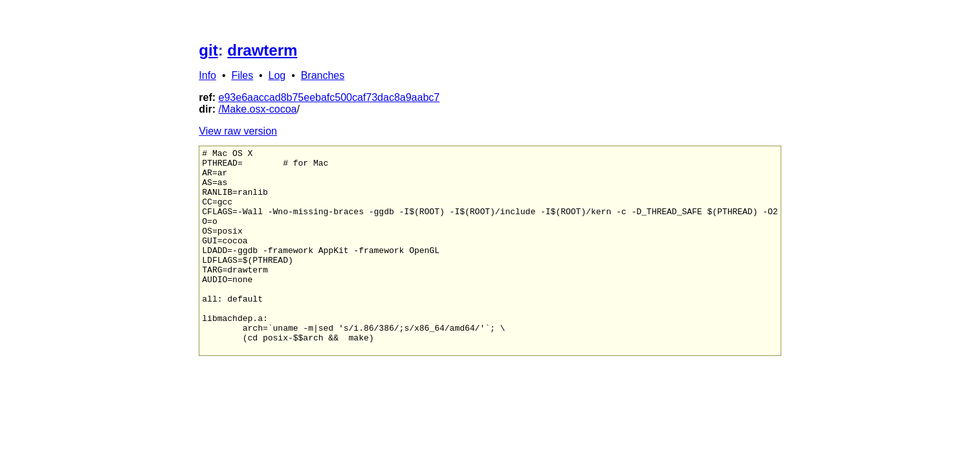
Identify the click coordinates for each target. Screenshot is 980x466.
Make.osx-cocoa (259, 109)
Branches (323, 75)
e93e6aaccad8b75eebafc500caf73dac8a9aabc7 (329, 97)
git (208, 50)
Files (242, 75)
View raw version (238, 131)
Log (277, 75)
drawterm (262, 50)
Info (207, 75)
